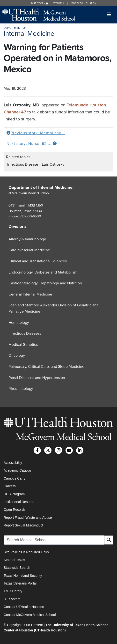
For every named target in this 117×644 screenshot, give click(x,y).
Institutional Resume (19, 502)
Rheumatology (21, 389)
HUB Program (14, 494)
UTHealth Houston (83, 3)
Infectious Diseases (25, 333)
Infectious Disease (23, 164)
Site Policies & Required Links (26, 552)
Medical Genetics (23, 345)
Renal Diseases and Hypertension (37, 378)
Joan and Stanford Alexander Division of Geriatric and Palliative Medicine (54, 308)
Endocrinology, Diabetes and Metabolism (43, 272)
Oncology (17, 355)
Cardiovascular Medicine (29, 250)
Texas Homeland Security (23, 576)
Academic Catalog (17, 470)
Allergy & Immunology (27, 239)
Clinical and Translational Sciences (38, 261)
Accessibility (13, 463)
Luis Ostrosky (53, 164)
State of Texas (14, 560)
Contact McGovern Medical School (30, 615)
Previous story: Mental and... (36, 133)
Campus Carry (15, 478)
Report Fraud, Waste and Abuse (28, 518)
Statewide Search (17, 568)
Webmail (59, 3)
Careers (10, 486)
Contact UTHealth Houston (24, 607)
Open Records (15, 510)
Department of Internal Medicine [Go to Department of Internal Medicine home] (40, 187)
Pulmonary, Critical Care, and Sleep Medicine (46, 367)
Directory (40, 3)
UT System (12, 599)
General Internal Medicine (30, 294)
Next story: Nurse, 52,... (32, 144)
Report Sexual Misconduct (23, 525)
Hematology (19, 323)
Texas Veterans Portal (20, 583)
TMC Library (13, 591)
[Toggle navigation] (109, 15)
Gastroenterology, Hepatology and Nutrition (45, 283)
